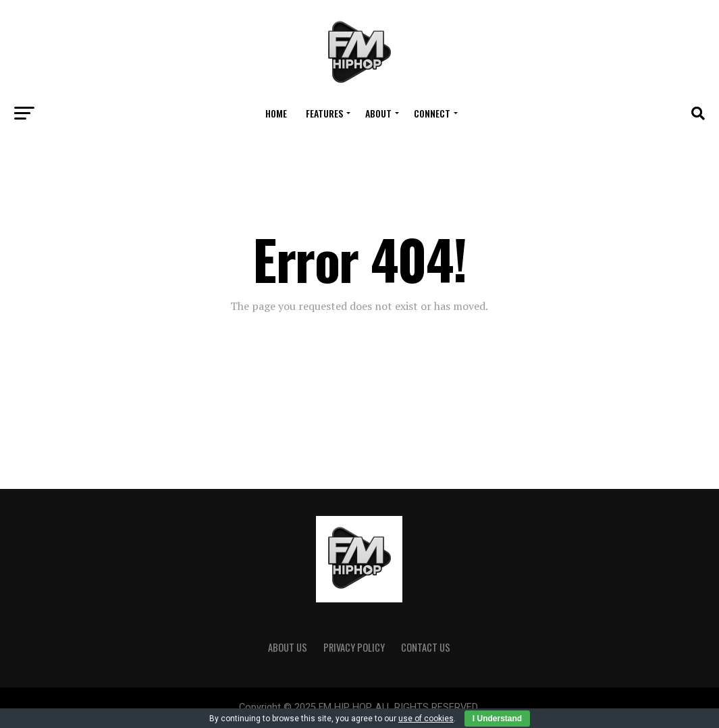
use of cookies (426, 719)
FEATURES (324, 113)
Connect (432, 113)
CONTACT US (426, 647)
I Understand (497, 719)
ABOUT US (288, 647)
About (378, 113)
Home (276, 113)
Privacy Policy (354, 647)
